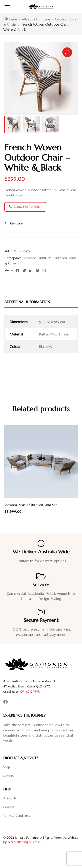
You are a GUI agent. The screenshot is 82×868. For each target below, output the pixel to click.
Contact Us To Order (25, 207)
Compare (16, 223)
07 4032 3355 (30, 692)
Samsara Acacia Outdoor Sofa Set (31, 505)
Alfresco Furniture (36, 19)
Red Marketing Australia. (24, 842)
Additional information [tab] (27, 302)
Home (12, 19)
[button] (67, 52)
